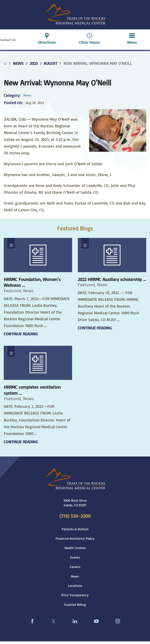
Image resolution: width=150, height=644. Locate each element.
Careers (75, 567)
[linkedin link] (75, 621)
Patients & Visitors (75, 529)
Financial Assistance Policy (75, 538)
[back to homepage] (5, 63)
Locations (75, 586)
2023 (34, 63)
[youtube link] (96, 621)
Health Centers (75, 548)
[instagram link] (118, 621)
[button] (132, 40)
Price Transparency (75, 595)
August (51, 63)
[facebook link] (32, 621)
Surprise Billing (75, 604)
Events (75, 557)
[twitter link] (54, 621)
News (18, 63)
